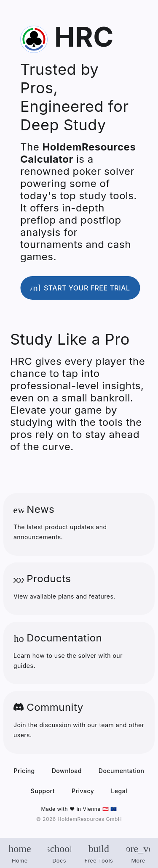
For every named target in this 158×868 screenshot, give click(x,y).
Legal (119, 791)
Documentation (122, 771)
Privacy (83, 791)
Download (67, 771)
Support (43, 791)
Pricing (24, 771)
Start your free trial (75, 288)
